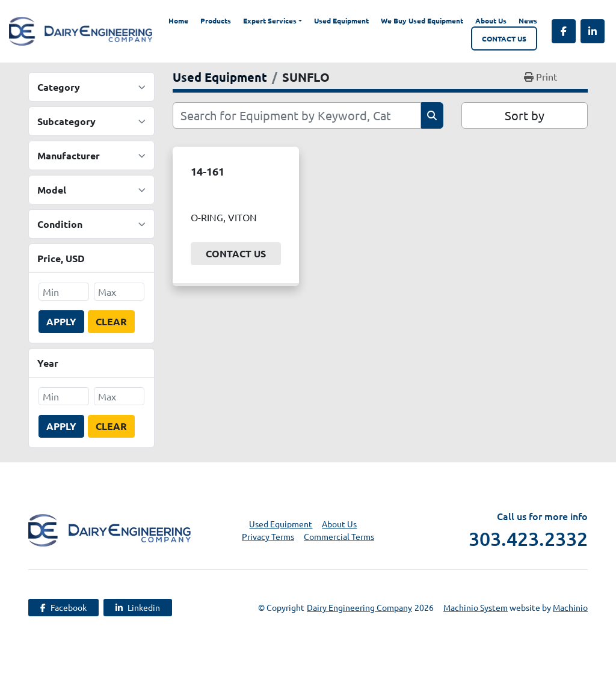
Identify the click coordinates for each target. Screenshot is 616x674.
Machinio (570, 607)
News (528, 20)
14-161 (208, 171)
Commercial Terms (339, 536)
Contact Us (504, 38)
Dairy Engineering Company (359, 607)
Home (178, 20)
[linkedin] (593, 31)
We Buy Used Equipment (422, 20)
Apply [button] (61, 321)
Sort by (525, 115)
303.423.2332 (528, 539)
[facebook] (564, 31)
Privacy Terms (268, 536)
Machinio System (476, 607)
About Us (491, 20)
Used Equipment (341, 20)
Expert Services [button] (270, 20)
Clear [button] (111, 321)
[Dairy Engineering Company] (109, 528)
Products (216, 20)
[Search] (297, 115)
